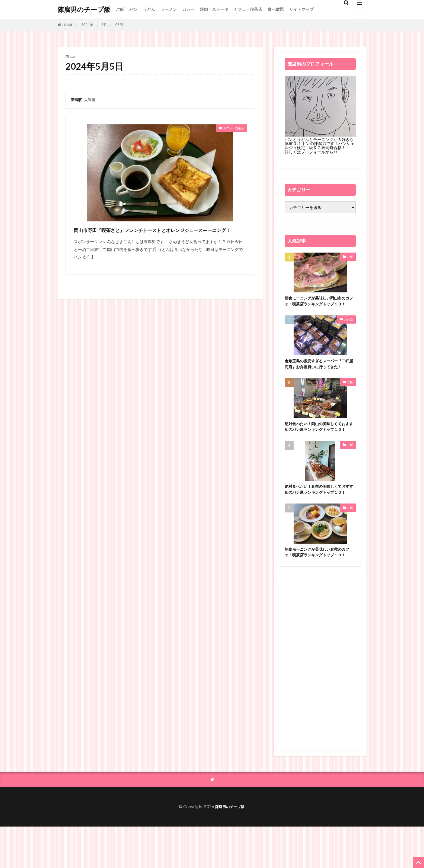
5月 (104, 25)
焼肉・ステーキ (214, 9)
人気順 (92, 99)
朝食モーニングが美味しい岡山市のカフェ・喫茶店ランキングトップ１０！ (319, 305)
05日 (119, 25)
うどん (149, 9)
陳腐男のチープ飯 (84, 9)
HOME (68, 25)
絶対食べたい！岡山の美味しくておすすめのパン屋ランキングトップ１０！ (319, 447)
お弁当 (348, 327)
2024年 (87, 25)
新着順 (77, 99)
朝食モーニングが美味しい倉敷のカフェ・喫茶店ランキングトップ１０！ (319, 589)
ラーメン (169, 9)
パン (133, 9)
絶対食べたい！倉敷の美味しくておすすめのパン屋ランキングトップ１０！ (319, 518)
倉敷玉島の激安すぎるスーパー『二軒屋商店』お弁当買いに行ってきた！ (319, 376)
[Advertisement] (320, 705)
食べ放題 (276, 9)
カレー (188, 9)
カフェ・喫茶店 (248, 9)
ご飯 (120, 9)
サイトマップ (301, 9)
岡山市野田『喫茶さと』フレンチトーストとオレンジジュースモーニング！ (160, 234)
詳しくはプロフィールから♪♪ (311, 152)
